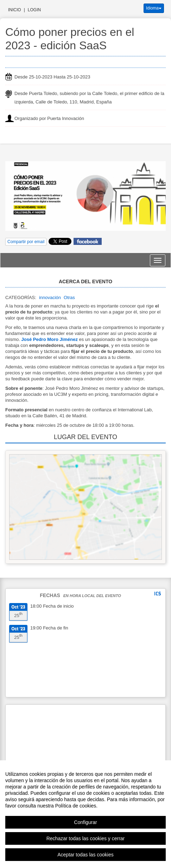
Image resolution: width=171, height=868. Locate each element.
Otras (69, 297)
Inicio (15, 10)
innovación (50, 297)
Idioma (154, 8)
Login (34, 10)
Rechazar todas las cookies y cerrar (86, 838)
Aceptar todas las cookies (85, 855)
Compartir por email (26, 242)
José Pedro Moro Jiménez (50, 339)
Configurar (85, 822)
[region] (85, 814)
